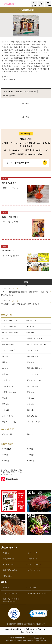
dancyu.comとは (9, 559)
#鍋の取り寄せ (26, 139)
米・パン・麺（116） (10, 320)
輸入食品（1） (32, 416)
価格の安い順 (30, 91)
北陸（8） (31, 404)
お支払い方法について (36, 564)
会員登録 (6, 553)
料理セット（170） (9, 362)
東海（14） (31, 398)
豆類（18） (31, 332)
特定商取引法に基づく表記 (37, 593)
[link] (39, 614)
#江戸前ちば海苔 (17, 154)
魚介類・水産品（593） (11, 332)
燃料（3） (31, 362)
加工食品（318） (8, 344)
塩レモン (30, 434)
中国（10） (6, 410)
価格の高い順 (9, 96)
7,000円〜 (31, 455)
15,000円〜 (31, 461)
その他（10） (7, 380)
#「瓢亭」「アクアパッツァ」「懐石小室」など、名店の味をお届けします (26, 145)
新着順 (19, 91)
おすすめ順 (8, 91)
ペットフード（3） (34, 422)
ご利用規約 (32, 588)
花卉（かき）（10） (35, 380)
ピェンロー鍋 (7, 434)
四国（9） (31, 410)
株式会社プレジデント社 (28, 632)
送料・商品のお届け (10, 570)
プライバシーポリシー (11, 593)
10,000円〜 (6, 461)
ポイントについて (34, 570)
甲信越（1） (7, 398)
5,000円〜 (6, 455)
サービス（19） (33, 374)
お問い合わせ (7, 576)
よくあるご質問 (8, 564)
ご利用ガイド (33, 559)
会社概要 (6, 588)
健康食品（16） (33, 356)
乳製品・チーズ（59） (35, 338)
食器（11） (6, 374)
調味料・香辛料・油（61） (37, 344)
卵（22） (5, 338)
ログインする (33, 553)
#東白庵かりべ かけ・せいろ (36, 150)
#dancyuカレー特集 (34, 154)
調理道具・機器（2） (35, 368)
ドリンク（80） (33, 350)
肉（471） (31, 326)
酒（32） (5, 356)
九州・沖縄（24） (9, 416)
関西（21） (6, 404)
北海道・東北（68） (9, 392)
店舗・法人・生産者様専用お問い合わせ (11, 600)
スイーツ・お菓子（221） (12, 350)
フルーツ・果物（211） (11, 326)
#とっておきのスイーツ (13, 150)
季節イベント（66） (9, 422)
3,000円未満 (7, 449)
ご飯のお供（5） (8, 386)
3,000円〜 (31, 449)
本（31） (5, 368)
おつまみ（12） (33, 386)
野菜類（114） (33, 320)
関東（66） (31, 392)
